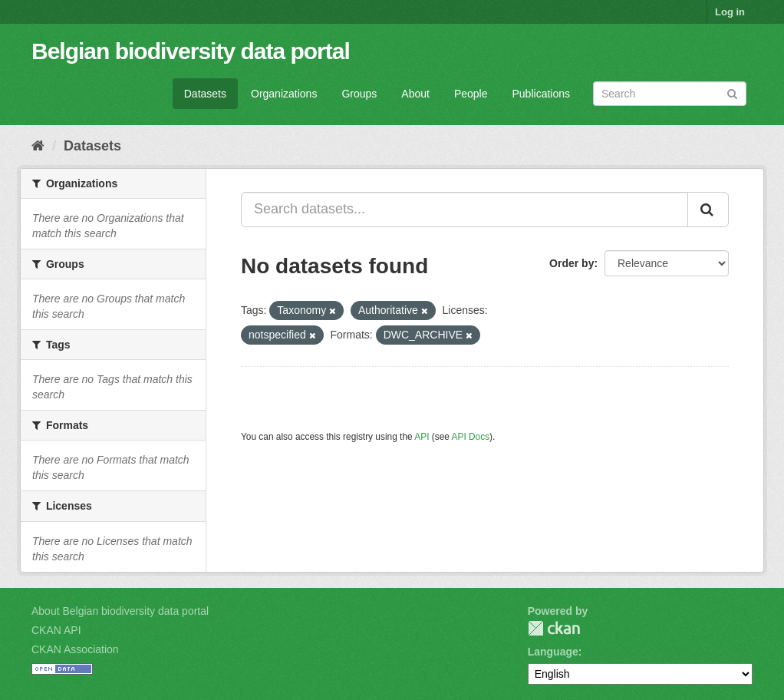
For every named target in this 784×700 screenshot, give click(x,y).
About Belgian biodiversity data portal (120, 611)
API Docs (471, 437)
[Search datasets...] (464, 210)
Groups (359, 94)
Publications (542, 94)
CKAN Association (75, 649)
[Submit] (732, 92)
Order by (572, 263)
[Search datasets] (670, 94)
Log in (730, 12)
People (471, 94)
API (422, 437)
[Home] (38, 146)
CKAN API (56, 630)
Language (553, 652)
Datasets (205, 94)
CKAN (554, 628)
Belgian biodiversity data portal (191, 51)
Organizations (284, 94)
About (415, 94)
